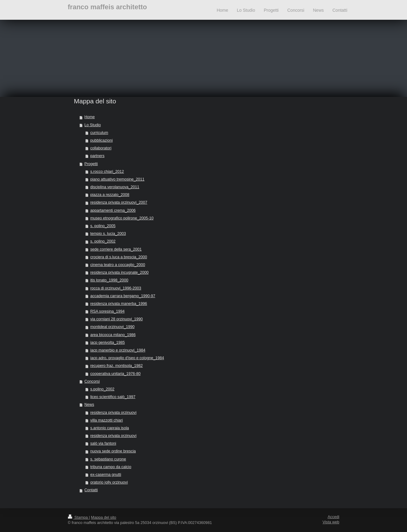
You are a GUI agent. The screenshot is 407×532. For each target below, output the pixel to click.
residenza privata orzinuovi (113, 413)
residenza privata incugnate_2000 (119, 272)
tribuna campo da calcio (111, 467)
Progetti (91, 164)
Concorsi (92, 381)
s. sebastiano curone (108, 459)
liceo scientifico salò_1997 (113, 397)
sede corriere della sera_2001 (116, 249)
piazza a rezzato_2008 (110, 195)
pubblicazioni (101, 140)
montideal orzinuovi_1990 (112, 327)
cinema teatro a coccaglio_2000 (118, 265)
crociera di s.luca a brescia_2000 (118, 257)
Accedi (334, 517)
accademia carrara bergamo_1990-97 (123, 296)
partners (97, 156)
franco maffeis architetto (108, 7)
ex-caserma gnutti (106, 475)
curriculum (99, 133)
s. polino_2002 (103, 241)
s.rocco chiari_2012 (107, 172)
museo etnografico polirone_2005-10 (122, 218)
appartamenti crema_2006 (113, 210)
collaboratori (101, 148)
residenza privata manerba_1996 (118, 304)
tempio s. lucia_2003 (108, 234)
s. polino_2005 (103, 226)
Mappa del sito (104, 517)
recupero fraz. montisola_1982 (116, 366)
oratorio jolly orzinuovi (109, 482)
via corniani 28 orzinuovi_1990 (116, 319)
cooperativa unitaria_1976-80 (115, 374)
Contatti (91, 490)
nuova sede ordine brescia (113, 451)
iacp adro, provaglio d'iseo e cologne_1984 (127, 358)
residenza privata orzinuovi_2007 (119, 202)
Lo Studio (93, 125)
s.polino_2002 (102, 389)
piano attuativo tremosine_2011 (117, 179)
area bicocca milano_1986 (113, 335)
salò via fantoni (103, 443)
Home (90, 117)
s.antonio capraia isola (109, 428)
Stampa (78, 517)
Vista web (331, 522)
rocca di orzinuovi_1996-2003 (116, 288)
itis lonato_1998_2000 (109, 280)
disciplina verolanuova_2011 (115, 187)
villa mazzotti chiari (106, 420)
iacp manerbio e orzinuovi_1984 (118, 350)
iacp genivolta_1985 (107, 343)
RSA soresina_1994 (107, 311)
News (89, 405)
